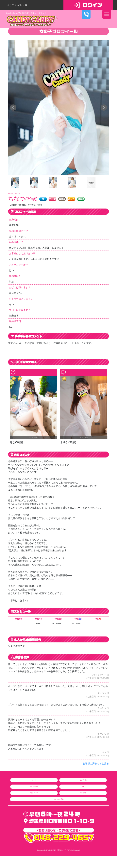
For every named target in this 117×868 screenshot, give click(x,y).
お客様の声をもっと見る (96, 764)
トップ (34, 780)
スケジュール (34, 786)
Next (104, 108)
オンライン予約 (59, 799)
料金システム (34, 793)
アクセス (83, 786)
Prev (13, 108)
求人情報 (83, 793)
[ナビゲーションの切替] (107, 14)
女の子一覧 (83, 780)
